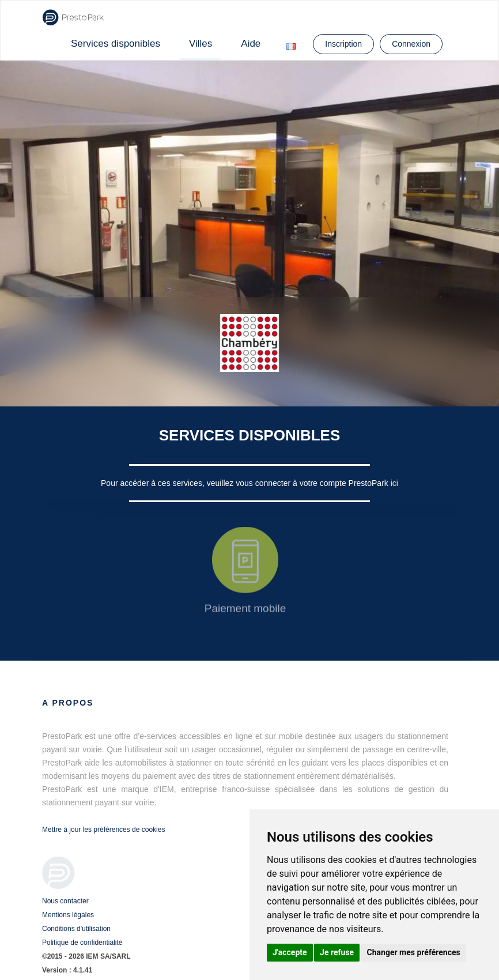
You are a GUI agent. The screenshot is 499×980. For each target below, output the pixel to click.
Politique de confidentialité (82, 943)
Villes (201, 44)
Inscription (343, 44)
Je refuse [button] (337, 952)
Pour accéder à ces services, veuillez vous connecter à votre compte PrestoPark (246, 483)
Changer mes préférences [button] (414, 952)
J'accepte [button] (290, 952)
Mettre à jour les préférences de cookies (103, 830)
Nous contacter (65, 901)
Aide (251, 44)
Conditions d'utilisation (76, 929)
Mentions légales (68, 915)
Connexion (411, 44)
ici (394, 483)
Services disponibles (116, 44)
